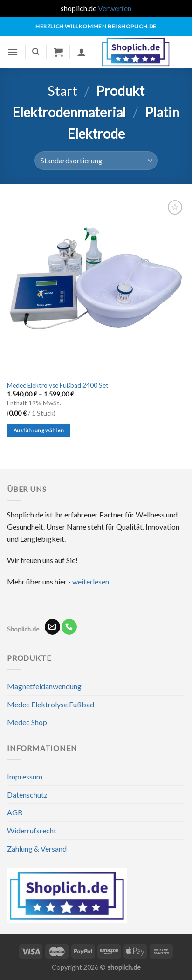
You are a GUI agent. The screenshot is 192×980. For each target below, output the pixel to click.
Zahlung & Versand (37, 849)
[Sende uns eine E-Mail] (52, 627)
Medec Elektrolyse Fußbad (51, 704)
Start (62, 91)
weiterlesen (91, 581)
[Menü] (13, 52)
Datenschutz (27, 795)
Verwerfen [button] (115, 8)
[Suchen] (36, 52)
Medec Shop (27, 722)
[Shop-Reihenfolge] (96, 161)
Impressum (25, 776)
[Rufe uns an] (69, 627)
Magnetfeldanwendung (44, 686)
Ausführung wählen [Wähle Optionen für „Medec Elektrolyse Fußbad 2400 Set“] (39, 430)
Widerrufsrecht (32, 830)
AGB (15, 812)
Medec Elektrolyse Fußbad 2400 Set (58, 385)
